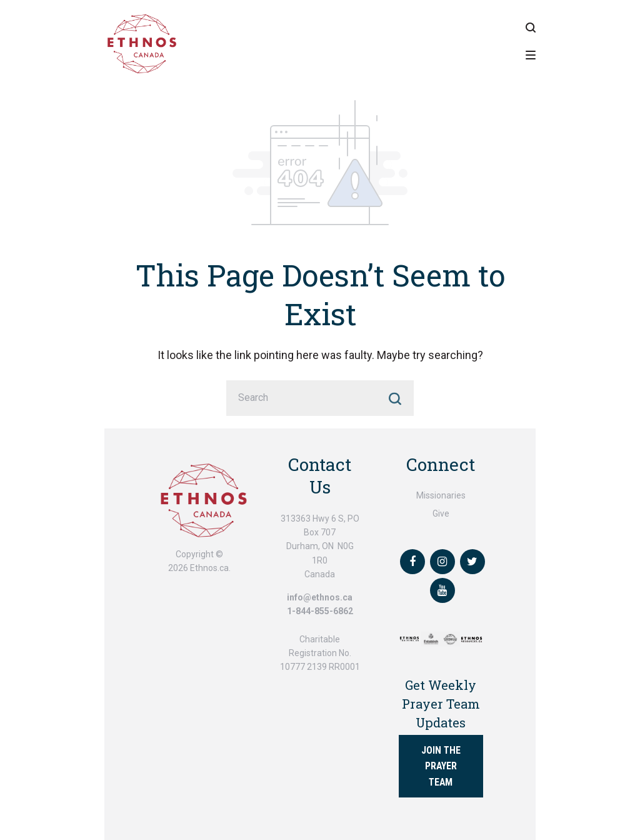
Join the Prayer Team (441, 766)
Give (441, 514)
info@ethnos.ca (320, 597)
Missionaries (441, 495)
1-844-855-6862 (320, 611)
